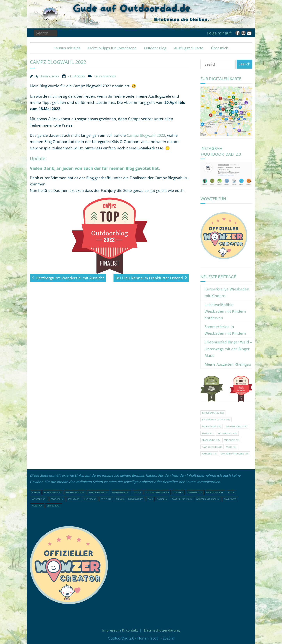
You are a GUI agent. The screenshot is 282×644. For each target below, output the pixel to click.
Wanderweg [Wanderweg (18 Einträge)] (230, 499)
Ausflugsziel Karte (189, 48)
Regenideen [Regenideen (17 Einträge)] (57, 499)
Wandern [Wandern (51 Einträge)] (209, 454)
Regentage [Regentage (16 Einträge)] (73, 499)
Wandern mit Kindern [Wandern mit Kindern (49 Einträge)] (235, 454)
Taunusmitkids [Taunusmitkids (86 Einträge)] (212, 447)
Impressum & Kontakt (120, 630)
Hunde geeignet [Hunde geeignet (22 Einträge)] (120, 492)
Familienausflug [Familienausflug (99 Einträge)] (213, 413)
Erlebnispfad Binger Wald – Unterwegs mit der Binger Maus (228, 349)
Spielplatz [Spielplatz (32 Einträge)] (232, 440)
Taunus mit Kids (67, 48)
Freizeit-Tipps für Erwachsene (112, 48)
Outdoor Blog (155, 48)
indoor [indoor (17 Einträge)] (137, 492)
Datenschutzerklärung (162, 630)
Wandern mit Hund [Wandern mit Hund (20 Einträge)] (182, 499)
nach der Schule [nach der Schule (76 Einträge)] (236, 426)
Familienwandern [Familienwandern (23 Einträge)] (75, 492)
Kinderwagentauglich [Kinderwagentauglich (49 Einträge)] (216, 420)
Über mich (220, 48)
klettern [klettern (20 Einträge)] (178, 492)
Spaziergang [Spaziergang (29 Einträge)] (211, 440)
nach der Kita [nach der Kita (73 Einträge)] (212, 426)
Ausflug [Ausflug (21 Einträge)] (36, 492)
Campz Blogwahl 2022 (146, 135)
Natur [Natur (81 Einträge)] (208, 433)
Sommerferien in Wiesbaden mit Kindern (225, 330)
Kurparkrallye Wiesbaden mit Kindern (227, 292)
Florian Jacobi (49, 76)
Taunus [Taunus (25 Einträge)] (120, 499)
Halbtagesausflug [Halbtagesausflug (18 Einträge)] (98, 492)
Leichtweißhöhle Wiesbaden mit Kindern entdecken (225, 311)
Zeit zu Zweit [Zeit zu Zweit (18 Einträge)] (54, 506)
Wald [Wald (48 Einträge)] (231, 447)
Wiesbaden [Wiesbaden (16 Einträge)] (37, 506)
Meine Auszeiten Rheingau (228, 364)
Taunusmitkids (105, 76)
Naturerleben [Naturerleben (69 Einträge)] (227, 433)
